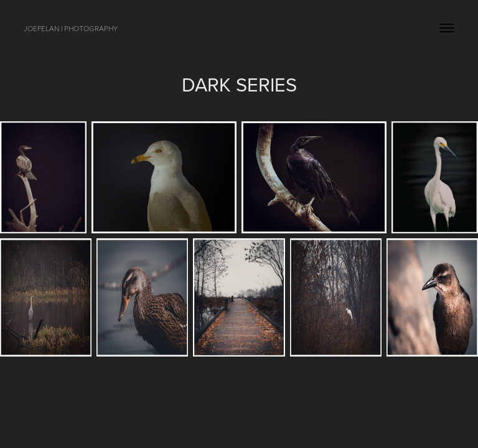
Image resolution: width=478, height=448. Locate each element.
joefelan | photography (71, 28)
